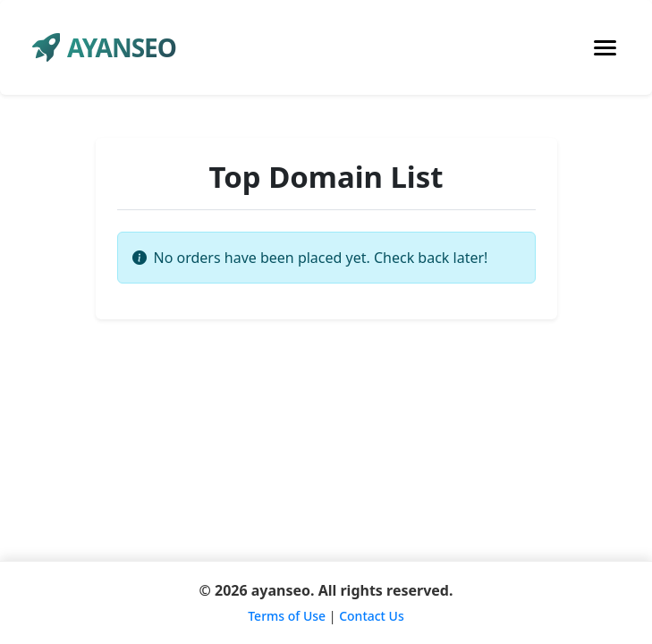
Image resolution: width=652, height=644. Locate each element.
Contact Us (372, 616)
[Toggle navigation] (605, 48)
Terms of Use (287, 616)
